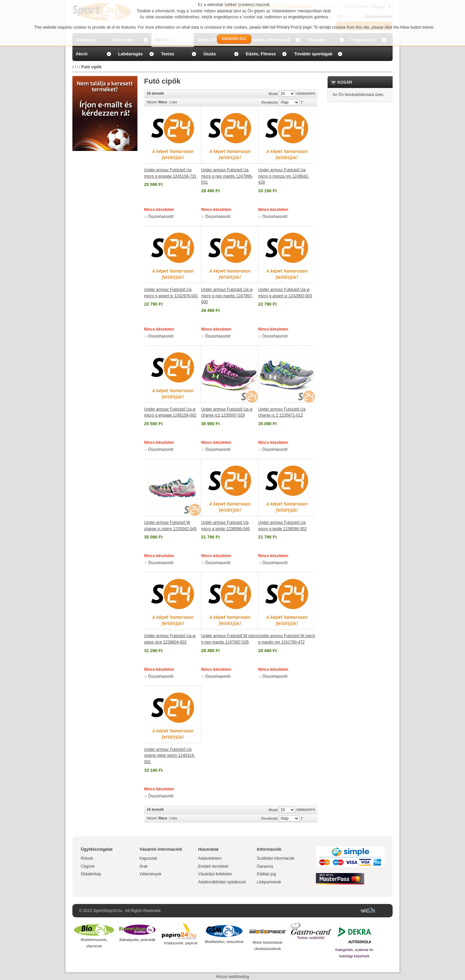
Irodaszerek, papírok (181, 943)
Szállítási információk (276, 858)
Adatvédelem (210, 858)
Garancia (265, 866)
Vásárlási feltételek (215, 874)
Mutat (273, 94)
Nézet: (152, 102)
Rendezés (270, 102)
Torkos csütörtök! (311, 938)
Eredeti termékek (213, 866)
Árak (144, 866)
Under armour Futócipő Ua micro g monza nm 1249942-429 (284, 176)
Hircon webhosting (233, 977)
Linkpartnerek (269, 882)
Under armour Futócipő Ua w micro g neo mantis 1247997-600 (227, 296)
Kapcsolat (148, 858)
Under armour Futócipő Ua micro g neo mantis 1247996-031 (227, 176)
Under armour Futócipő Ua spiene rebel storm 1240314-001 (170, 756)
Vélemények (150, 874)
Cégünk (88, 866)
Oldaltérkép (91, 874)
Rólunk (87, 858)
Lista (173, 102)
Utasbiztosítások (268, 949)
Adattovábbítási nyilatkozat (222, 882)
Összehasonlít (161, 217)
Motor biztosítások (267, 942)
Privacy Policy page (294, 27)
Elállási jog (266, 874)
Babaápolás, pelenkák (137, 940)
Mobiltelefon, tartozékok (224, 942)
